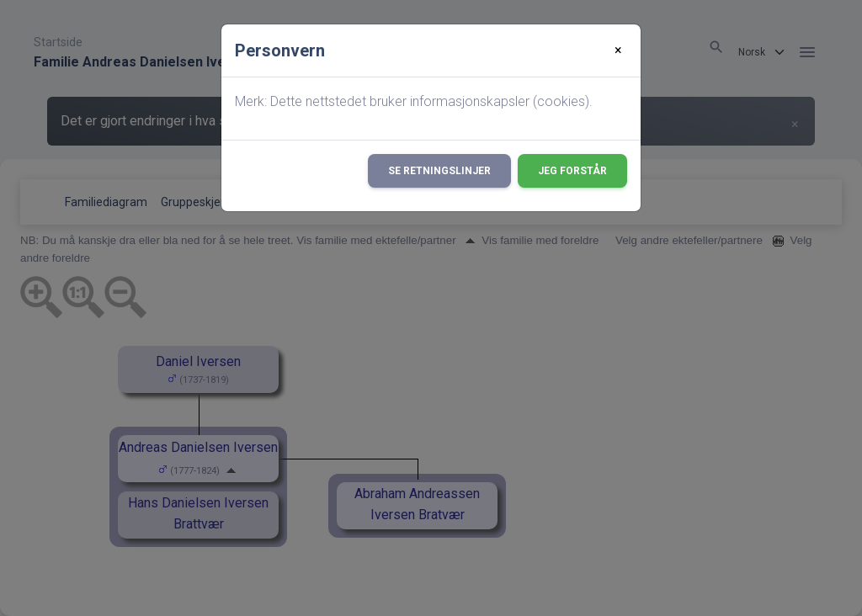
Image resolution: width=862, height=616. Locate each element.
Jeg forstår (572, 171)
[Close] (618, 50)
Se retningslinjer (439, 171)
